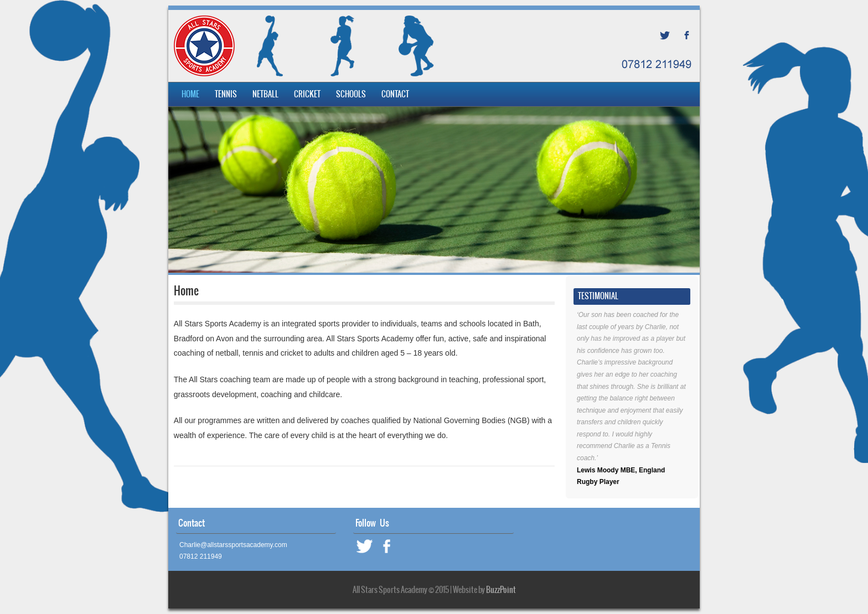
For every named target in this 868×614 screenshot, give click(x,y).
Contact (395, 94)
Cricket (307, 94)
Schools (351, 94)
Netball (265, 94)
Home (190, 94)
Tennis (226, 94)
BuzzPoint (501, 590)
